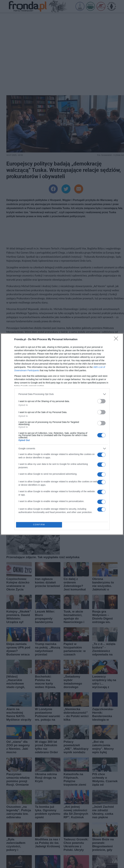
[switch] (101, 401)
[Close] (117, 340)
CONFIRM (39, 525)
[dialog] (62, 434)
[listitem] (62, 394)
